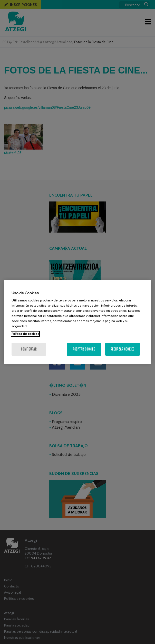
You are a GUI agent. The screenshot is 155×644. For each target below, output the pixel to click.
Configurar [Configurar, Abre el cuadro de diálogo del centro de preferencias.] (29, 349)
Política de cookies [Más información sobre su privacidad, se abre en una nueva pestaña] (25, 334)
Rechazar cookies (122, 349)
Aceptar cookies (84, 349)
